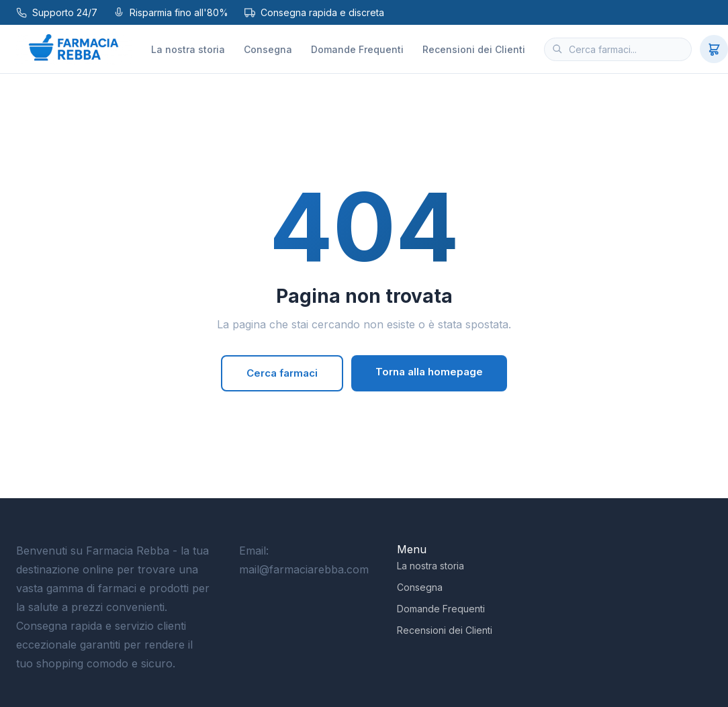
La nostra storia (188, 49)
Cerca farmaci (282, 373)
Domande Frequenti (357, 49)
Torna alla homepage (429, 372)
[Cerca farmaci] (618, 49)
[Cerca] (557, 49)
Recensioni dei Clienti (474, 49)
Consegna (268, 49)
